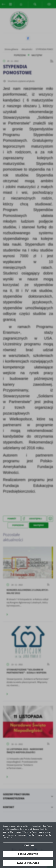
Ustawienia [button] (28, 845)
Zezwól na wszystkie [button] (28, 863)
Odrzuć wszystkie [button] (28, 854)
